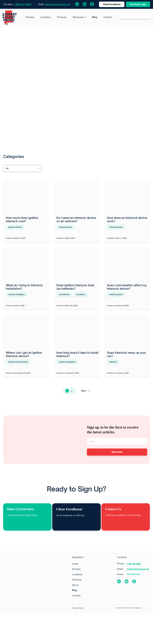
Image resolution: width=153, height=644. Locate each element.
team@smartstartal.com (58, 4)
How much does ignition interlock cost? (22, 220)
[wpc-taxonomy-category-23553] (23, 169)
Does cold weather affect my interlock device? (127, 288)
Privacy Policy (78, 610)
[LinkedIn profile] (76, 5)
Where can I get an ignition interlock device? (24, 356)
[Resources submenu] (85, 18)
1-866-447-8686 (22, 4)
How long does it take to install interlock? (78, 356)
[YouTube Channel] (83, 5)
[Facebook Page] (91, 5)
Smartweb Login (137, 4)
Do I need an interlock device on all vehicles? (76, 220)
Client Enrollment (109, 4)
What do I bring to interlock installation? (24, 288)
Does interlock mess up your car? (126, 356)
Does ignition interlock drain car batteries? (75, 288)
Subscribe (117, 454)
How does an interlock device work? (127, 220)
